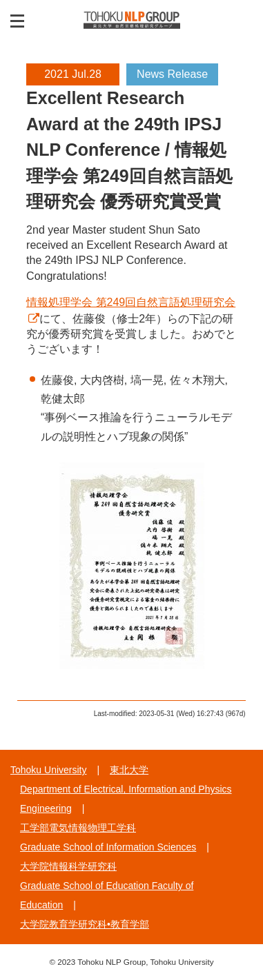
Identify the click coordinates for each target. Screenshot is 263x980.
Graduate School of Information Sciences (108, 847)
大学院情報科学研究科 (68, 866)
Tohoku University (49, 770)
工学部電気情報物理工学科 (78, 828)
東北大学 (129, 770)
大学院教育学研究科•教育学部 (85, 924)
